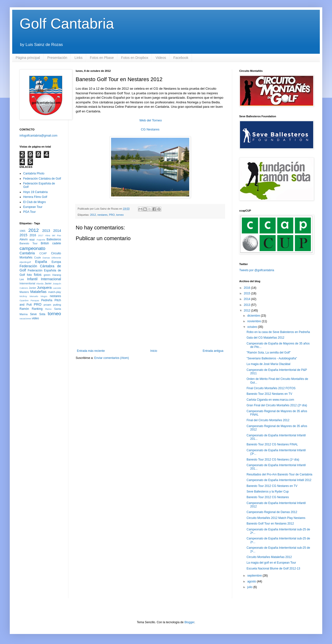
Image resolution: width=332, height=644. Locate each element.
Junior (32, 288)
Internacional (51, 279)
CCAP (43, 253)
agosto (252, 581)
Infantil (32, 279)
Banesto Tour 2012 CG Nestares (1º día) (273, 460)
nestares (102, 215)
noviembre (254, 321)
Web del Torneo (151, 120)
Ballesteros (54, 239)
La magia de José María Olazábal (268, 364)
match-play (55, 292)
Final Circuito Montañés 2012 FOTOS (271, 388)
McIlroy (23, 296)
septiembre (255, 576)
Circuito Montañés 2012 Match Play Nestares (276, 518)
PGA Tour (29, 212)
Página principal (28, 58)
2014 (57, 231)
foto (29, 275)
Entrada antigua (213, 351)
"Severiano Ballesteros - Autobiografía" (272, 358)
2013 (46, 231)
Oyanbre (24, 300)
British (45, 243)
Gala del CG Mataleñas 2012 (265, 338)
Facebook (181, 58)
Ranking (37, 309)
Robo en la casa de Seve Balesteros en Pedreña (278, 332)
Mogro (44, 296)
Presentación (57, 58)
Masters (24, 292)
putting (57, 305)
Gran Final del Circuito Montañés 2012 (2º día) (277, 405)
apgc (32, 239)
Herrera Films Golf (35, 197)
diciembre (254, 316)
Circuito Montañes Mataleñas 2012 (269, 557)
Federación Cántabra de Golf (42, 179)
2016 (33, 235)
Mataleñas (38, 292)
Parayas (35, 300)
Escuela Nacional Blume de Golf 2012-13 (273, 569)
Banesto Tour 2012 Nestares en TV (269, 394)
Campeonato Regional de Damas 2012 (272, 512)
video (36, 318)
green (47, 275)
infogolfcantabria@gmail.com (38, 136)
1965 (22, 231)
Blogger (189, 622)
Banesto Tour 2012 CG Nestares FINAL (272, 444)
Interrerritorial (27, 283)
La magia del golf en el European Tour (271, 563)
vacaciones (25, 318)
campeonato (32, 248)
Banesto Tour (29, 243)
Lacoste (57, 288)
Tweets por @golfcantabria (257, 270)
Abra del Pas (53, 235)
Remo (48, 309)
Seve (33, 314)
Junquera (44, 288)
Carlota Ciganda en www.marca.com (270, 400)
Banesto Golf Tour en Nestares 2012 (270, 524)
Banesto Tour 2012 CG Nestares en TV (272, 486)
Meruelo (34, 296)
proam (47, 305)
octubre (253, 327)
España (41, 262)
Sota (42, 314)
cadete (57, 243)
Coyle (38, 258)
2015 (23, 235)
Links (78, 58)
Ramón (24, 309)
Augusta (41, 240)
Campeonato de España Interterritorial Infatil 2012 (279, 480)
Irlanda (40, 284)
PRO (112, 215)
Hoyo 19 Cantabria (35, 192)
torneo (120, 215)
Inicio (154, 351)
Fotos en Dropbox (135, 58)
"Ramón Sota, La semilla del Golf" (269, 353)
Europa (56, 262)
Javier (48, 283)
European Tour (33, 207)
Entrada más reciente (91, 351)
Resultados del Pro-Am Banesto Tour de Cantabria (279, 474)
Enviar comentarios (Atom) (112, 358)
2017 (41, 235)
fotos (38, 275)
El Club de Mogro (35, 202)
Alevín (24, 239)
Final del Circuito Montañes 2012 (268, 420)
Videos (161, 58)
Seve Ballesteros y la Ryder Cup (268, 492)
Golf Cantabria (67, 24)
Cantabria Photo (34, 173)
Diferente (56, 258)
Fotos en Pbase (102, 58)
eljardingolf (25, 262)
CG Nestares (150, 129)
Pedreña (47, 300)
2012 (93, 215)
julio (250, 587)
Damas (46, 258)
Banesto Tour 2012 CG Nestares (268, 497)
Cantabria (27, 253)
